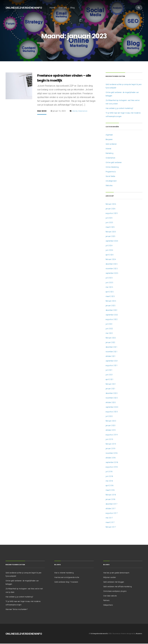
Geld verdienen (112, 144)
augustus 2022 (112, 320)
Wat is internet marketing (65, 573)
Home (57, 8)
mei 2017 (110, 518)
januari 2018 (111, 500)
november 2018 (113, 453)
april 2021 (110, 380)
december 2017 (113, 504)
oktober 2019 (112, 430)
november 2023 (113, 269)
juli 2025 (109, 218)
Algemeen (110, 135)
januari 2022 (111, 343)
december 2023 (113, 264)
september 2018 (113, 463)
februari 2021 (112, 384)
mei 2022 (110, 334)
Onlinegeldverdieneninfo (26, 8)
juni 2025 (110, 223)
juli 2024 (109, 246)
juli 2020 (109, 417)
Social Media (111, 177)
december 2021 (113, 347)
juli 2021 (109, 371)
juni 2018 (110, 477)
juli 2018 (109, 472)
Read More (43, 111)
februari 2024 (112, 260)
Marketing (110, 154)
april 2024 (110, 255)
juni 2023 (110, 283)
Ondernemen (86, 111)
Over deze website (111, 596)
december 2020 (113, 394)
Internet (77, 111)
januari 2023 (111, 306)
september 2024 (113, 241)
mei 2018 (110, 481)
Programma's (112, 172)
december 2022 (113, 310)
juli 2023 (109, 278)
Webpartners (109, 605)
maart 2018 (111, 490)
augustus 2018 (112, 467)
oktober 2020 (112, 403)
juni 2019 (110, 440)
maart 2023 (111, 297)
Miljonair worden (111, 578)
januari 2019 (111, 449)
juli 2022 (109, 324)
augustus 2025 (112, 214)
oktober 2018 (112, 458)
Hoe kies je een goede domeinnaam (119, 573)
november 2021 (113, 352)
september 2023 (113, 274)
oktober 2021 (112, 357)
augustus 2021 (112, 366)
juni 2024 (110, 250)
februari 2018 (112, 495)
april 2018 (110, 486)
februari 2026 (112, 204)
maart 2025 (111, 227)
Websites (110, 186)
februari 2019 (112, 444)
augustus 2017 (112, 513)
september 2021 (113, 361)
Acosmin (139, 634)
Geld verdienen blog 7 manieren (68, 582)
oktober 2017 (112, 509)
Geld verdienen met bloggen (116, 582)
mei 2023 (110, 287)
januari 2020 (111, 426)
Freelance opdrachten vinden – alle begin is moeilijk (66, 78)
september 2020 (113, 407)
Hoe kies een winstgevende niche (69, 578)
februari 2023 (112, 301)
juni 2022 (110, 329)
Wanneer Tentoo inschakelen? (19, 610)
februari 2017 (112, 527)
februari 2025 (112, 232)
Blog (77, 8)
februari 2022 (112, 338)
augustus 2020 (112, 412)
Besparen (110, 140)
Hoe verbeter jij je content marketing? (122, 109)
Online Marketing (113, 167)
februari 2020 (112, 421)
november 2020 (113, 398)
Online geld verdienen (115, 163)
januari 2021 (111, 389)
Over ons (67, 8)
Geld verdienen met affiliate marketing (120, 587)
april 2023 (110, 292)
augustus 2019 (112, 435)
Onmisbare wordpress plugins (117, 592)
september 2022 (113, 315)
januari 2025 (111, 237)
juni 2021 (110, 375)
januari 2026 (111, 209)
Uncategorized (112, 181)
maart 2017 (111, 523)
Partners (107, 601)
